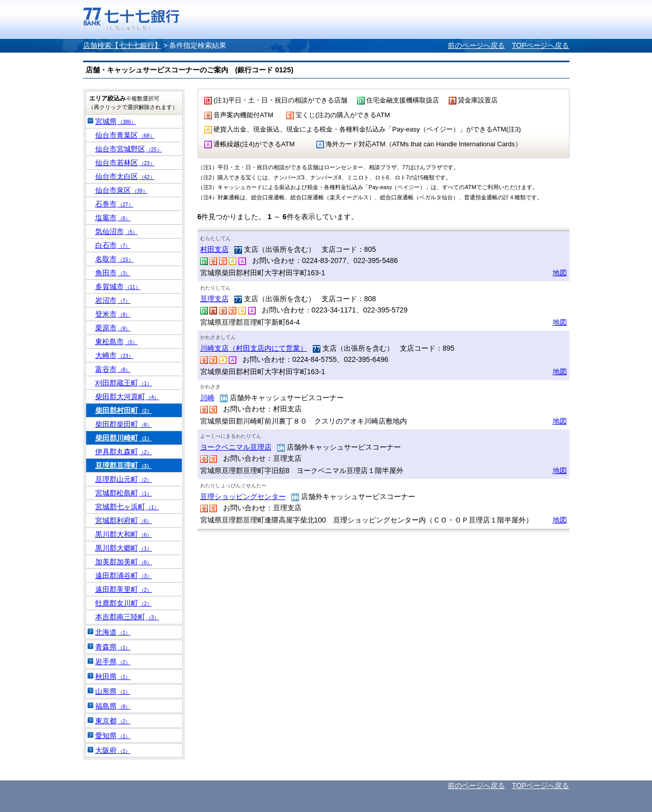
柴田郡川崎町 (124, 438)
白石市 (113, 245)
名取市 (114, 259)
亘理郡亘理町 (124, 465)
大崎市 (114, 355)
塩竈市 (113, 218)
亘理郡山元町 (124, 479)
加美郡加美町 (124, 562)
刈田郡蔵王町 (124, 383)
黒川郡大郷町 (124, 548)
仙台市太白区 (125, 176)
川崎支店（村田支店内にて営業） (254, 348)
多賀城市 (118, 286)
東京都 (113, 721)
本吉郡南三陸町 (127, 617)
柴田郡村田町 (124, 410)
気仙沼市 (117, 231)
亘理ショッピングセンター (243, 496)
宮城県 (116, 121)
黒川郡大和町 (124, 534)
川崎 (207, 398)
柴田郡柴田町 (124, 424)
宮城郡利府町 (124, 520)
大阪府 (113, 750)
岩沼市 (113, 300)
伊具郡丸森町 (124, 452)
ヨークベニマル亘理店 (236, 447)
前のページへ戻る (476, 45)
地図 (560, 273)
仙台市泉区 (121, 190)
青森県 (113, 647)
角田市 (113, 273)
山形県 (113, 691)
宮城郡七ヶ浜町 (127, 507)
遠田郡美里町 (124, 589)
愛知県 (113, 736)
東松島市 (117, 342)
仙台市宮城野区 (129, 149)
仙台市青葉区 (125, 135)
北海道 (113, 632)
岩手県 (113, 662)
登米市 (113, 314)
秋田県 (113, 676)
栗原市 (113, 328)
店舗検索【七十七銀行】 (122, 45)
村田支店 (214, 249)
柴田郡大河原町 (127, 397)
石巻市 (114, 204)
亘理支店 (214, 299)
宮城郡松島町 (124, 493)
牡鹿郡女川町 (124, 603)
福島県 (113, 706)
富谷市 (113, 369)
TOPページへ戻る (541, 45)
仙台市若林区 (125, 163)
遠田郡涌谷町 (124, 575)
